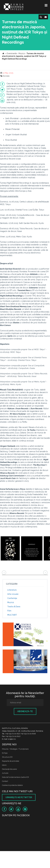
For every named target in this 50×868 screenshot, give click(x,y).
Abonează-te (25, 711)
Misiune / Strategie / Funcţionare (15, 749)
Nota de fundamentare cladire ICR (15, 777)
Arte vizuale (13, 594)
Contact (5, 781)
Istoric (4, 765)
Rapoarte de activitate (11, 761)
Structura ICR (7, 757)
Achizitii (5, 773)
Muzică (11, 602)
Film (9, 611)
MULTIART (12, 615)
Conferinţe (12, 598)
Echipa (5, 753)
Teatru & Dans (14, 607)
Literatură (12, 590)
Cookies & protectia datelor (12, 785)
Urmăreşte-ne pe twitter (19, 797)
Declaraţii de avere (9, 769)
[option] (10, 549)
